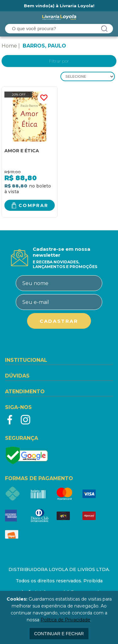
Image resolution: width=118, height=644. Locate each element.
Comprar (34, 205)
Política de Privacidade (65, 620)
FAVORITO (44, 98)
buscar (104, 29)
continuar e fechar (59, 634)
